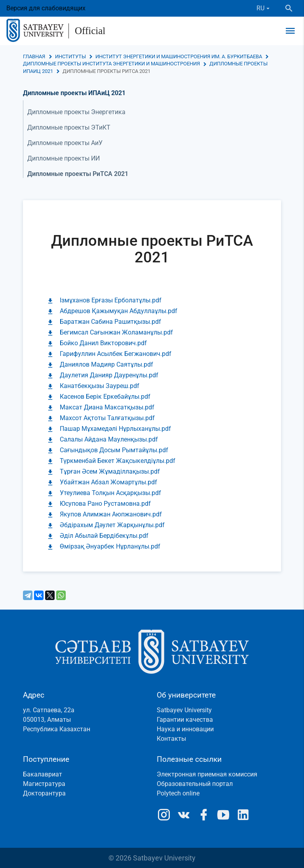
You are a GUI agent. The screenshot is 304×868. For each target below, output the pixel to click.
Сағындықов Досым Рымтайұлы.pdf (114, 450)
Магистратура (44, 784)
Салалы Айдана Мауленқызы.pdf (109, 439)
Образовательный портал (195, 784)
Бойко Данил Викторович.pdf (103, 343)
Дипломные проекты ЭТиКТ (69, 127)
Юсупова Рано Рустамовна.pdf (105, 504)
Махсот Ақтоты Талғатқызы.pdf (107, 418)
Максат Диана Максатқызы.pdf (107, 407)
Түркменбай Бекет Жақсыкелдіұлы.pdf (118, 461)
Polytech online (178, 793)
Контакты (171, 739)
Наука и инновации (185, 729)
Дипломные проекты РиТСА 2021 (78, 174)
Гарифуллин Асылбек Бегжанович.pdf (116, 354)
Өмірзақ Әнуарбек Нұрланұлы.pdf (110, 546)
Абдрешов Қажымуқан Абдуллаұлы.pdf (119, 311)
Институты (70, 56)
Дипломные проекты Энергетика (76, 112)
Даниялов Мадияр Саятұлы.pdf (106, 364)
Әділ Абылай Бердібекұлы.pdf (104, 536)
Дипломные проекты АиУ (65, 143)
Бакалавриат (43, 774)
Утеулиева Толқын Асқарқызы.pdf (110, 493)
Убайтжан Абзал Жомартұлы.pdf (108, 482)
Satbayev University (184, 710)
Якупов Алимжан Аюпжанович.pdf (111, 514)
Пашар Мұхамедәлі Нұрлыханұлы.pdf (115, 429)
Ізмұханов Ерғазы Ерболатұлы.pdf (111, 300)
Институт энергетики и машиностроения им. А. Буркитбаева (179, 56)
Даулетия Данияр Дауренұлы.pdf (109, 375)
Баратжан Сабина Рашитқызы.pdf (110, 322)
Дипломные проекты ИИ (64, 158)
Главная (34, 56)
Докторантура (44, 793)
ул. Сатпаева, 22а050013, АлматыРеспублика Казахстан (57, 720)
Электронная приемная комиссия (207, 774)
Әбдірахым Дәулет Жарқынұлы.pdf (112, 525)
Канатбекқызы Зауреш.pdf (100, 386)
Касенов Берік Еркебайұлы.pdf (105, 397)
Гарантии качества (185, 720)
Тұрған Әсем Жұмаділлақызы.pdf (110, 471)
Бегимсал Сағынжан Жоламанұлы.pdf (116, 332)
